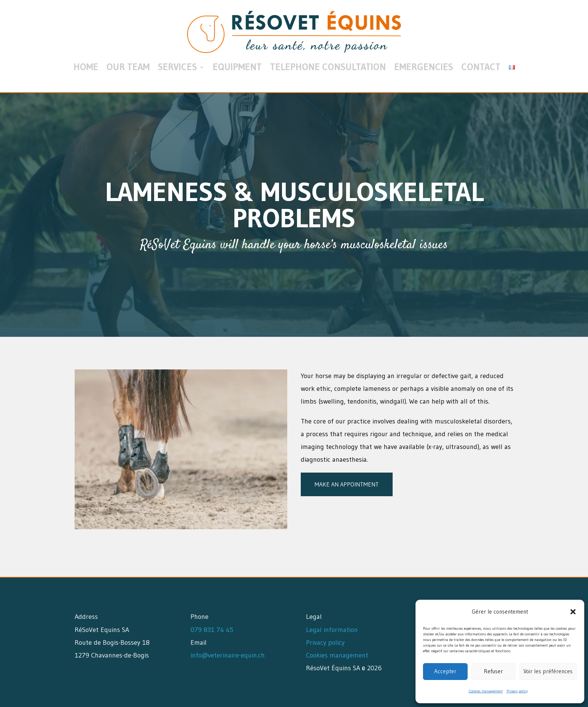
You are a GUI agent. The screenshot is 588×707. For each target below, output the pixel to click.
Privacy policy (517, 691)
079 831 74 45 (212, 630)
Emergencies (424, 67)
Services (177, 67)
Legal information (332, 630)
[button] (573, 612)
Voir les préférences (548, 671)
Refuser (493, 671)
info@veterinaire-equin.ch (228, 655)
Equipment (237, 67)
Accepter (445, 671)
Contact (481, 67)
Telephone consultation (328, 67)
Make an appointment (347, 484)
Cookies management (486, 691)
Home (86, 67)
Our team (128, 67)
